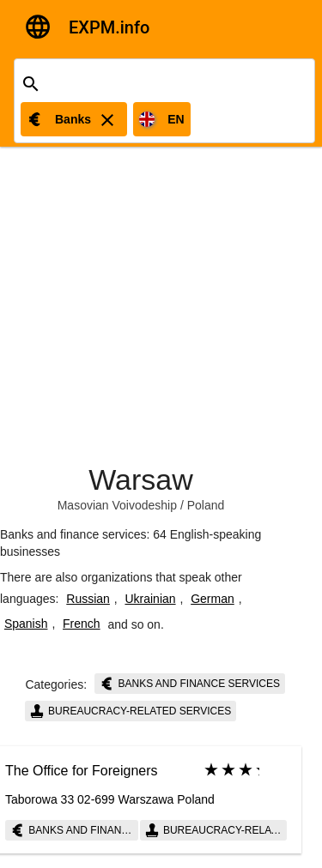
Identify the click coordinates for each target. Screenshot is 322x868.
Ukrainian (150, 599)
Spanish (26, 624)
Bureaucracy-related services (131, 711)
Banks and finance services (190, 684)
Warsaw (141, 479)
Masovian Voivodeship (117, 505)
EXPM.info (109, 27)
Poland (206, 505)
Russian (88, 599)
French (82, 624)
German (213, 599)
